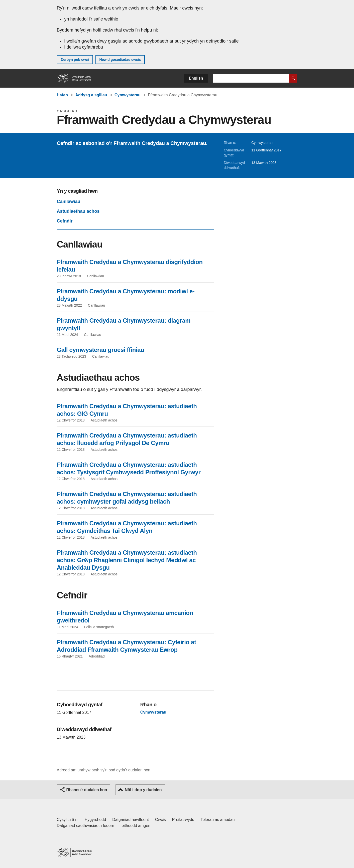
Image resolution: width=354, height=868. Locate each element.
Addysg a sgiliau (91, 95)
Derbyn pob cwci (75, 60)
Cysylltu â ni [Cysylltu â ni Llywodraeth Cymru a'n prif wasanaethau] (68, 820)
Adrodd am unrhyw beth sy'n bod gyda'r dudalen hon (104, 770)
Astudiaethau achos (78, 211)
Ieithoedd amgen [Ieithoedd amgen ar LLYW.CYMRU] (135, 826)
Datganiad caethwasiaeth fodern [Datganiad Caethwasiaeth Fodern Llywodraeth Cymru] (86, 826)
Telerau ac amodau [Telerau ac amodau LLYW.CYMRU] (218, 820)
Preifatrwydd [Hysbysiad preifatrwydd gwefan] (183, 820)
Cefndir (65, 221)
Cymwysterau (128, 95)
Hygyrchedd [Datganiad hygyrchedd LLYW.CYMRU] (95, 820)
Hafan (62, 95)
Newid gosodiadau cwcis (120, 60)
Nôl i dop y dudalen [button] (143, 790)
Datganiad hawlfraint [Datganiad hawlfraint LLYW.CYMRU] (131, 820)
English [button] (196, 78)
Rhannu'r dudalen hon (87, 790)
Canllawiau (69, 201)
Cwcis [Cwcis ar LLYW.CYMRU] (160, 820)
